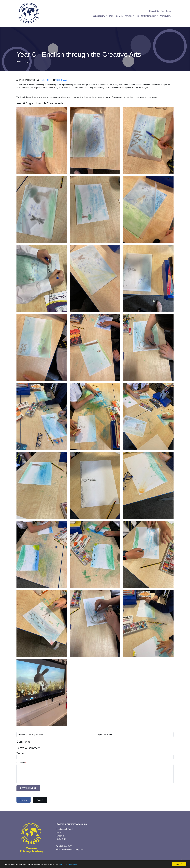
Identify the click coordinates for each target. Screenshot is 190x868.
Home (19, 62)
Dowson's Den (116, 16)
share (24, 800)
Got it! (179, 864)
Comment (21, 763)
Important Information (146, 16)
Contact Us (154, 11)
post (40, 800)
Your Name (21, 753)
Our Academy (99, 16)
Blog (26, 62)
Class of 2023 (61, 80)
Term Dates (166, 11)
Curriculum (165, 16)
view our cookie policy (68, 864)
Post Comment (28, 788)
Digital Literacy (105, 734)
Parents (128, 16)
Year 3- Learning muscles (31, 734)
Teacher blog (45, 80)
